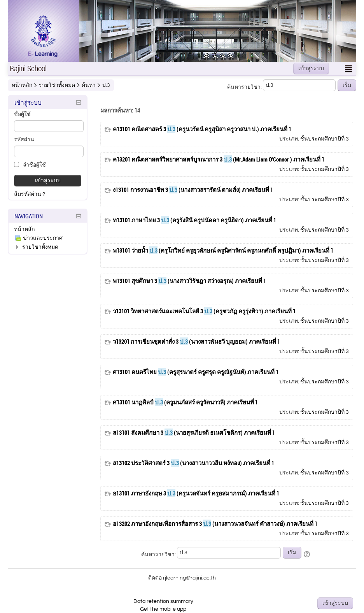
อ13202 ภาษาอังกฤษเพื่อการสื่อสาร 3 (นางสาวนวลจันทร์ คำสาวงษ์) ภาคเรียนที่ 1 (215, 524)
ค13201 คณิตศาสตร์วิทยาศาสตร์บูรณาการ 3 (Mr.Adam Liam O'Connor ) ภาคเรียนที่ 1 (219, 159)
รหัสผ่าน (24, 140)
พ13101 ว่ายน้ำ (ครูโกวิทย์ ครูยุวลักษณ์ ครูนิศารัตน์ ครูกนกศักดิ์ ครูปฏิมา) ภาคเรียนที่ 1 (223, 250)
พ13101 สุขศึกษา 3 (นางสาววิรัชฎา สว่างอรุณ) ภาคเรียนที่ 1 (189, 281)
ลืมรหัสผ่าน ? (30, 194)
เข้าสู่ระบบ (311, 69)
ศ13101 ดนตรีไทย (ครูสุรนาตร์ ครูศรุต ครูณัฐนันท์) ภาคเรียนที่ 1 (196, 372)
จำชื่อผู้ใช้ (30, 165)
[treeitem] (48, 229)
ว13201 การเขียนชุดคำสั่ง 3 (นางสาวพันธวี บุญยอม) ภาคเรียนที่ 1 (196, 342)
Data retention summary (163, 601)
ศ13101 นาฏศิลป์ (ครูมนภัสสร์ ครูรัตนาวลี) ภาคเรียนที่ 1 (185, 402)
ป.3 (106, 85)
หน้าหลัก (24, 229)
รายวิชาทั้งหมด (40, 247)
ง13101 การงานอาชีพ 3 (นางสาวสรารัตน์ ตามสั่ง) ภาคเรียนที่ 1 (193, 190)
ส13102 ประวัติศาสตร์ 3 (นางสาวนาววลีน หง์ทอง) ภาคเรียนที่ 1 (193, 463)
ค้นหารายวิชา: (245, 87)
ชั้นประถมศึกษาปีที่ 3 (325, 139)
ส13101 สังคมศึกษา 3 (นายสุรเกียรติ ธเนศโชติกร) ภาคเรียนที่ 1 (194, 433)
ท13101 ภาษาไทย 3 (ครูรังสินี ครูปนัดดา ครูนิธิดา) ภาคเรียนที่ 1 (194, 220)
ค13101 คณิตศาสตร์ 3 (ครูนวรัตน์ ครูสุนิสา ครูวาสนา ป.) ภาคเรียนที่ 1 (202, 129)
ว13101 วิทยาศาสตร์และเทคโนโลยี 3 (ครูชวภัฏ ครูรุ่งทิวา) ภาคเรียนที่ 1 (204, 311)
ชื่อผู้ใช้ (22, 114)
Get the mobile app (163, 609)
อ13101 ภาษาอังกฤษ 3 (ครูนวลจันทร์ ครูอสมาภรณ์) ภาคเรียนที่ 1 (196, 493)
